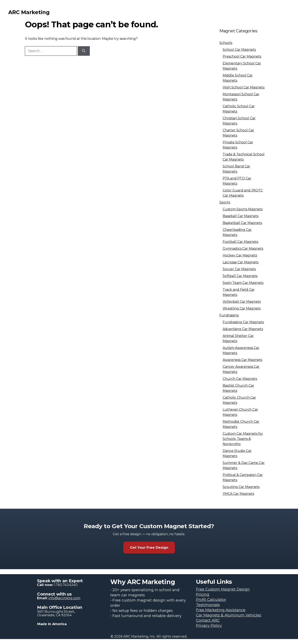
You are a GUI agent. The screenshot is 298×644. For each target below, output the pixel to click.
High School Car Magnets (244, 87)
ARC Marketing (29, 12)
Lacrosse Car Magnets (241, 262)
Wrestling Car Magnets (242, 308)
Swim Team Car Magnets (243, 283)
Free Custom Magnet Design (223, 589)
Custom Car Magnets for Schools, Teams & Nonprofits (243, 439)
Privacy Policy (209, 626)
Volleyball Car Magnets (242, 302)
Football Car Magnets (240, 242)
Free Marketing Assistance (221, 610)
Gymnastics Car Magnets (243, 249)
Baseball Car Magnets (241, 216)
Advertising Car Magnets (243, 329)
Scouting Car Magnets (241, 487)
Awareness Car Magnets (242, 360)
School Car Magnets (239, 50)
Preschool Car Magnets (242, 56)
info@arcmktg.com (64, 598)
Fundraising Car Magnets (243, 322)
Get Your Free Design (149, 548)
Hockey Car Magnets (240, 255)
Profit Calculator (211, 600)
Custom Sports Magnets (243, 209)
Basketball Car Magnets (242, 223)
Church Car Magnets (240, 379)
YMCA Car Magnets (238, 494)
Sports (225, 202)
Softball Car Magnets (240, 276)
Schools (226, 43)
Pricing (203, 594)
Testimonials (208, 605)
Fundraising (229, 315)
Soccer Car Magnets (239, 269)
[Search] (84, 51)
